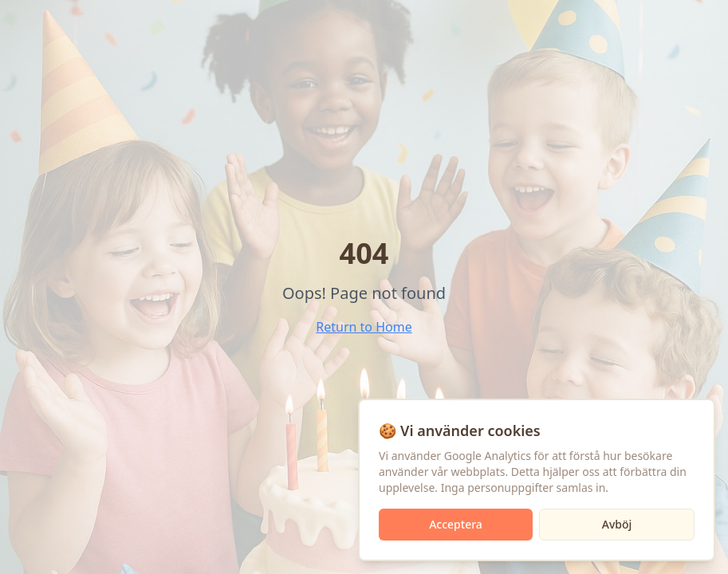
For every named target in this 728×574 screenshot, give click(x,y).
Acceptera (456, 524)
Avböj (617, 524)
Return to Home (364, 327)
